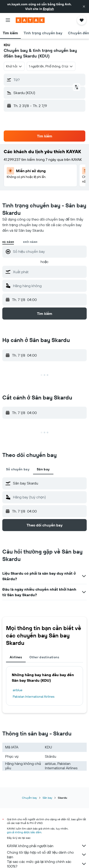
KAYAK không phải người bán (47, 846)
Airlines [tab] (16, 657)
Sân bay (47, 798)
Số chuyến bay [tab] (18, 469)
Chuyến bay (29, 798)
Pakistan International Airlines (34, 697)
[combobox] (14, 66)
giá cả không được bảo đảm (24, 832)
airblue (18, 690)
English (48, 9)
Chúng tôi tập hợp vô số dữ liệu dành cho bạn (47, 855)
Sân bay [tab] (43, 469)
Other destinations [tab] (44, 657)
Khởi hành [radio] (30, 242)
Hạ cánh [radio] (8, 242)
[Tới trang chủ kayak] (30, 20)
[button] (84, 6)
